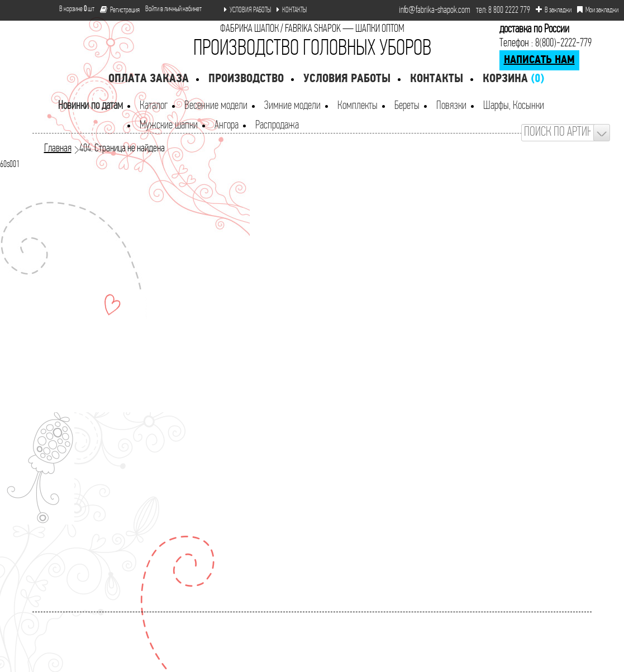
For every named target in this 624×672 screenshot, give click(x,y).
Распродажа (277, 125)
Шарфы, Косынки (514, 106)
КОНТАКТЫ (292, 10)
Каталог (154, 106)
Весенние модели (216, 106)
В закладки (554, 10)
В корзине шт (72, 9)
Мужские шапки (169, 125)
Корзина (513, 79)
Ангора (227, 125)
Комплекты (358, 106)
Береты (407, 106)
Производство (246, 79)
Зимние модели (292, 106)
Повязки (451, 106)
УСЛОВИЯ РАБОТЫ (247, 10)
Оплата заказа (149, 79)
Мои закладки (598, 10)
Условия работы (347, 79)
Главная (58, 149)
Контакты (437, 79)
